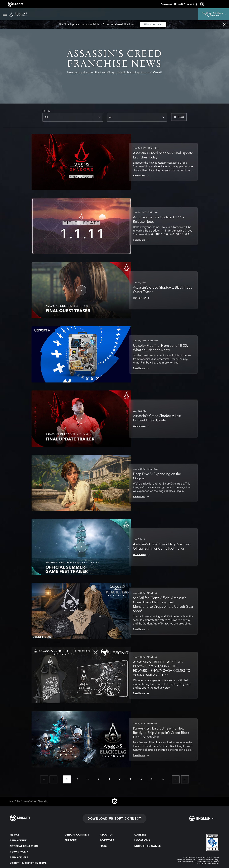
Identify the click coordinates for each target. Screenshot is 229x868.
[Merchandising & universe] (106, 14)
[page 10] (162, 779)
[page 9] (152, 779)
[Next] (176, 779)
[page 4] (99, 779)
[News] (60, 14)
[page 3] (88, 779)
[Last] (185, 779)
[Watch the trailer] (153, 24)
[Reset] (179, 117)
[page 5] (109, 779)
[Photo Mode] (77, 14)
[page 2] (77, 779)
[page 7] (131, 779)
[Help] (156, 14)
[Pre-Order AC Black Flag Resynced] (213, 14)
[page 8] (141, 779)
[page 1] (67, 779)
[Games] (47, 14)
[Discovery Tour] (137, 14)
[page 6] (120, 779)
